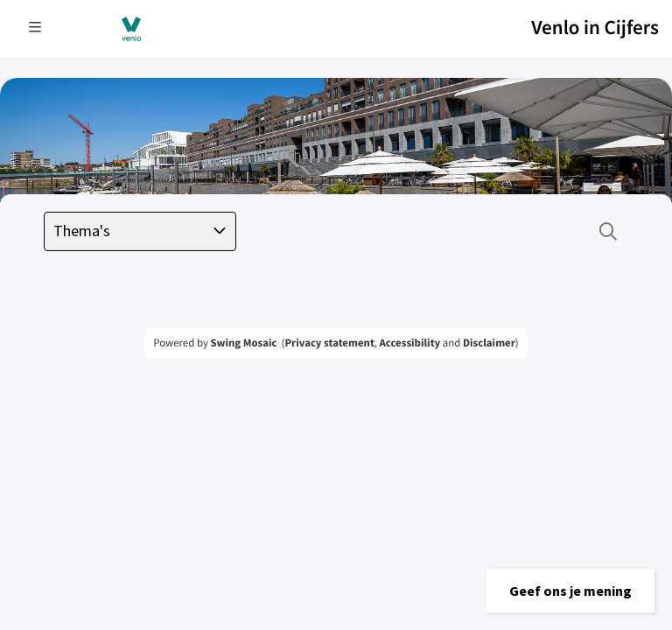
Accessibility (410, 343)
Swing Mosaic (243, 343)
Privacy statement (329, 343)
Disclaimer (489, 343)
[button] (570, 591)
